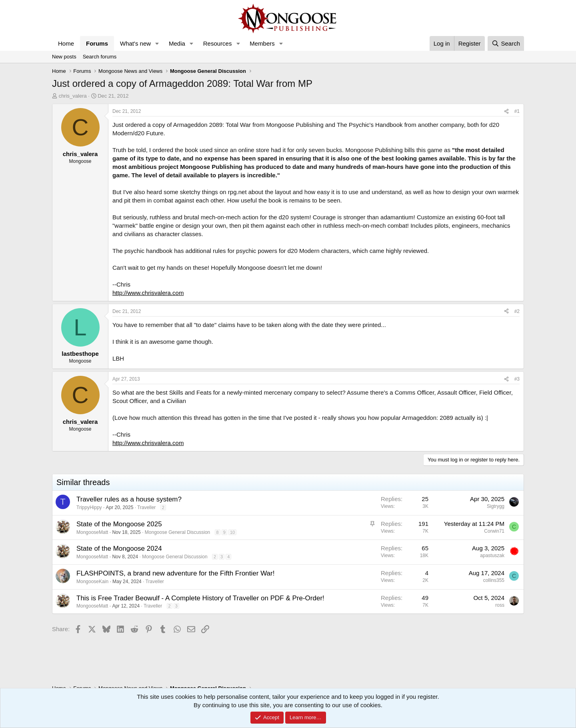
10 (232, 532)
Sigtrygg (496, 506)
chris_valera (73, 96)
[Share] (506, 111)
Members (262, 43)
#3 (517, 379)
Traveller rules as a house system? (129, 499)
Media (177, 43)
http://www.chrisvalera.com (148, 293)
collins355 (494, 580)
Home (66, 43)
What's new (135, 43)
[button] (157, 43)
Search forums (100, 57)
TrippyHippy (89, 507)
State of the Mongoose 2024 (119, 549)
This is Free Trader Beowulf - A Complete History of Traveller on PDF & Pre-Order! (200, 598)
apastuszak (492, 556)
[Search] (506, 43)
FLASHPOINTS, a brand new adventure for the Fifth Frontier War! (175, 573)
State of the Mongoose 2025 (119, 524)
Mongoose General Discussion (177, 532)
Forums (97, 43)
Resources (218, 43)
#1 (517, 111)
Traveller (146, 507)
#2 (517, 311)
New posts (64, 57)
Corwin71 (494, 531)
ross (500, 605)
